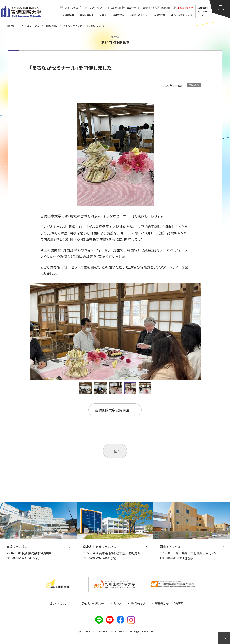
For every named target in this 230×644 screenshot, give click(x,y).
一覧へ (115, 451)
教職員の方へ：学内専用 (169, 603)
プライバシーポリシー (92, 603)
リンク (118, 603)
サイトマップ (138, 603)
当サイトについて (59, 603)
